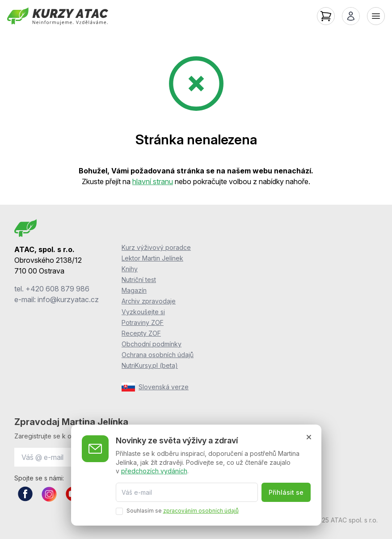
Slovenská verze (155, 387)
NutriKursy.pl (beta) (150, 365)
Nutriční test (139, 280)
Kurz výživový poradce (156, 247)
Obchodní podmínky (152, 344)
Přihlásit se (286, 492)
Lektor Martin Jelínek (152, 258)
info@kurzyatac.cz (68, 299)
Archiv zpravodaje (149, 301)
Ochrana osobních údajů (158, 355)
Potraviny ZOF (143, 322)
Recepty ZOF (141, 333)
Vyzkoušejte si (143, 312)
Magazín (134, 290)
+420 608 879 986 (57, 289)
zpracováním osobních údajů (201, 511)
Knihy (130, 269)
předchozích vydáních (154, 471)
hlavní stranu (153, 181)
